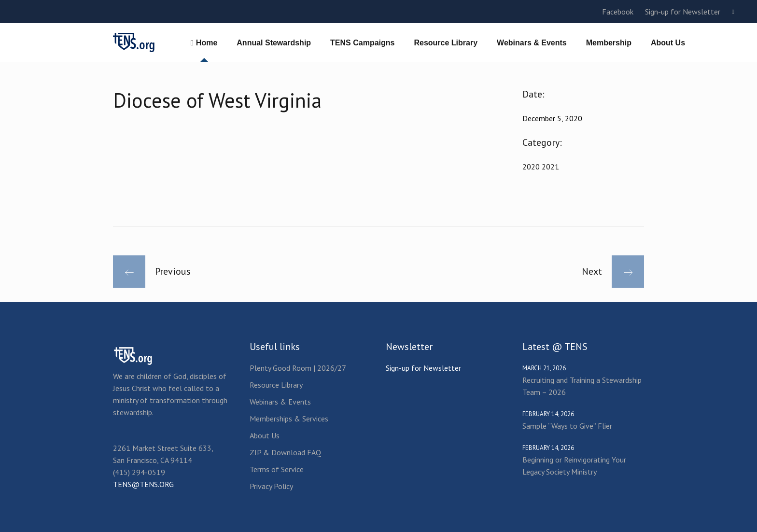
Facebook (618, 12)
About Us (265, 435)
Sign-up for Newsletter (683, 12)
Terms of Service (277, 469)
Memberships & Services (289, 419)
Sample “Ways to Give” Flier (567, 426)
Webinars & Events (280, 402)
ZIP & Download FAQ (285, 452)
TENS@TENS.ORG (143, 484)
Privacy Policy (271, 486)
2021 (550, 167)
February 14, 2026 (548, 414)
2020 (532, 167)
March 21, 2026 (544, 368)
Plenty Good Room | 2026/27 (298, 368)
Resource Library (276, 385)
